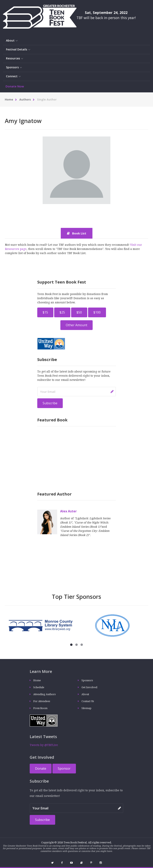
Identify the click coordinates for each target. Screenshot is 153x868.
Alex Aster (68, 511)
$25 (62, 312)
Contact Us (88, 701)
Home (9, 99)
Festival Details (18, 50)
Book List (77, 233)
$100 (97, 312)
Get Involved (89, 687)
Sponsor (64, 768)
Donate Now (15, 86)
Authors (25, 99)
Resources (15, 59)
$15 (45, 312)
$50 (79, 312)
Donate (41, 768)
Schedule (39, 687)
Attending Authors (44, 694)
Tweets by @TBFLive (44, 745)
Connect (13, 76)
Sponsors (14, 67)
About (12, 41)
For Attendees (42, 701)
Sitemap (86, 708)
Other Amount (76, 325)
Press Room (40, 708)
